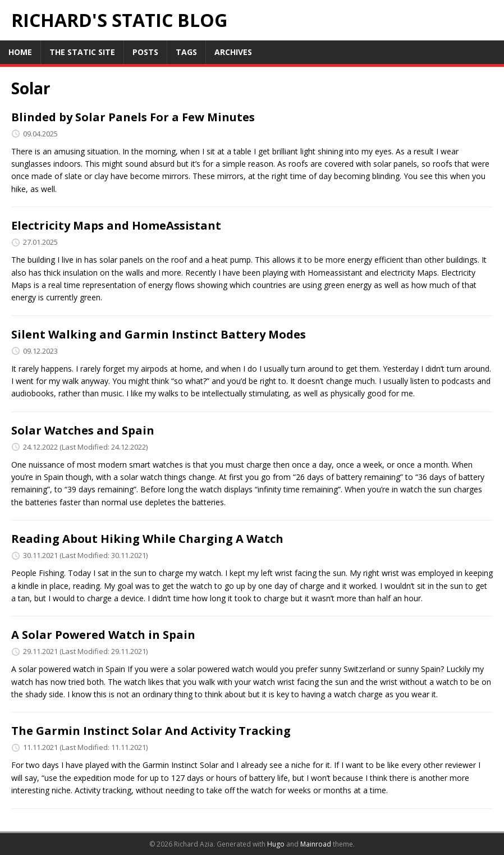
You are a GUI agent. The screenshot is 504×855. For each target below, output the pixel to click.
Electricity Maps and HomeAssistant (116, 225)
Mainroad (316, 844)
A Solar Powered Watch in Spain (103, 635)
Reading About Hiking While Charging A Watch (147, 539)
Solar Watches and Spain (83, 430)
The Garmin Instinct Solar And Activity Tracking (151, 731)
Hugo (276, 844)
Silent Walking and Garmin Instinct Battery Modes (159, 334)
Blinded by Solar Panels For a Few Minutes (133, 117)
